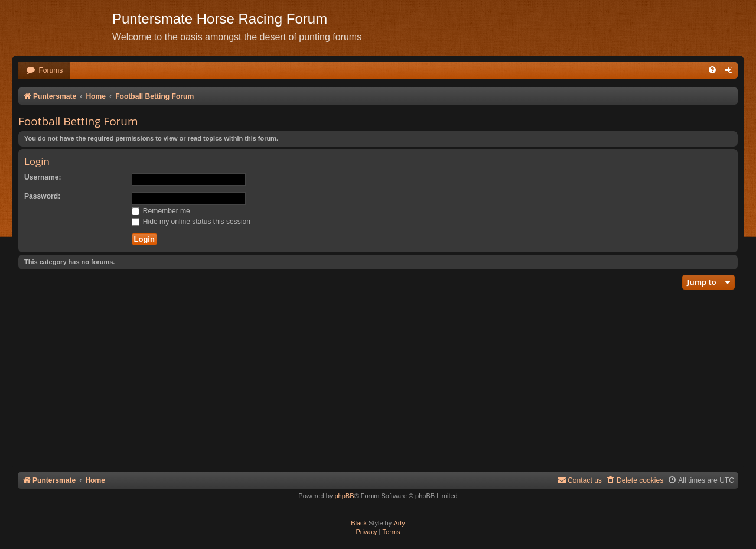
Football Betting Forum (78, 121)
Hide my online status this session (191, 222)
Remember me (161, 211)
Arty (399, 523)
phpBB (344, 496)
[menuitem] (44, 71)
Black (359, 523)
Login (37, 161)
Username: (43, 177)
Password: (42, 196)
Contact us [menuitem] (579, 480)
